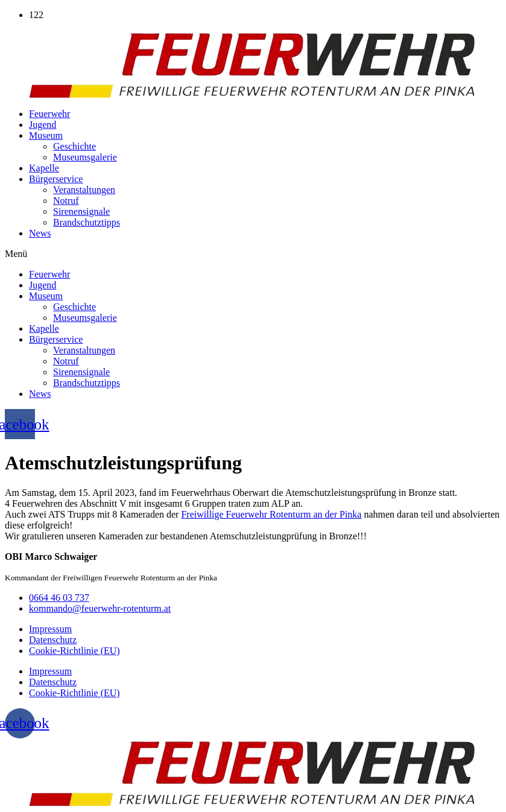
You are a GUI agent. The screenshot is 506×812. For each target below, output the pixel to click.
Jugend (43, 125)
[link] (271, 514)
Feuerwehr (49, 114)
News (40, 233)
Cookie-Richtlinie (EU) (74, 651)
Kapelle (44, 168)
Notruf (66, 201)
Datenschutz (53, 640)
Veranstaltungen (84, 190)
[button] (253, 254)
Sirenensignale (81, 211)
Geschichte (74, 146)
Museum (46, 135)
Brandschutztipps (87, 222)
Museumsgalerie (85, 157)
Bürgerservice (56, 179)
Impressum (50, 629)
